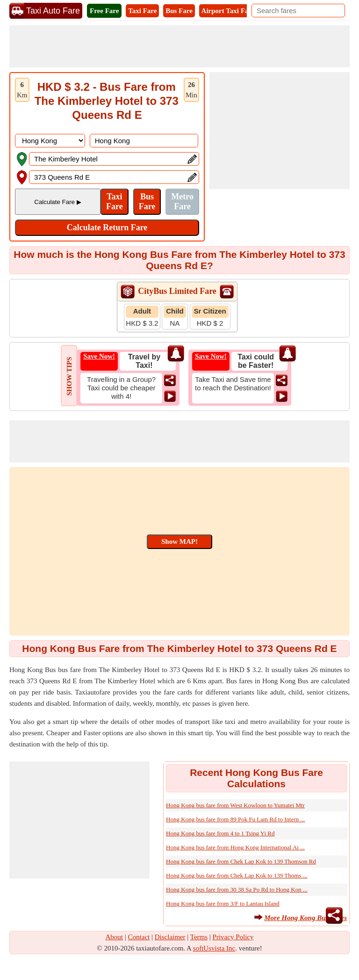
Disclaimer (170, 937)
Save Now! (99, 356)
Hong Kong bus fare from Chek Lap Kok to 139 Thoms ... (237, 875)
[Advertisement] (179, 46)
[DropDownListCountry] (50, 141)
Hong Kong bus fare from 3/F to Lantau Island (223, 903)
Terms (199, 937)
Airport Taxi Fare (228, 11)
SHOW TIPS (69, 376)
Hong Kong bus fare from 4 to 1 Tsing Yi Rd (220, 833)
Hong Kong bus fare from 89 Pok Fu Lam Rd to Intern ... (235, 819)
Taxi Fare (142, 11)
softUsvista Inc (214, 948)
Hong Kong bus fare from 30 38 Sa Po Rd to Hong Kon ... (237, 889)
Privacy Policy (233, 937)
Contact (139, 937)
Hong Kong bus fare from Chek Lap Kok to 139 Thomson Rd (241, 861)
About (115, 937)
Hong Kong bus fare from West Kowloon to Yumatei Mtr (235, 805)
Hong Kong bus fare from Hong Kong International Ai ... (235, 847)
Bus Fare (179, 11)
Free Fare (104, 11)
